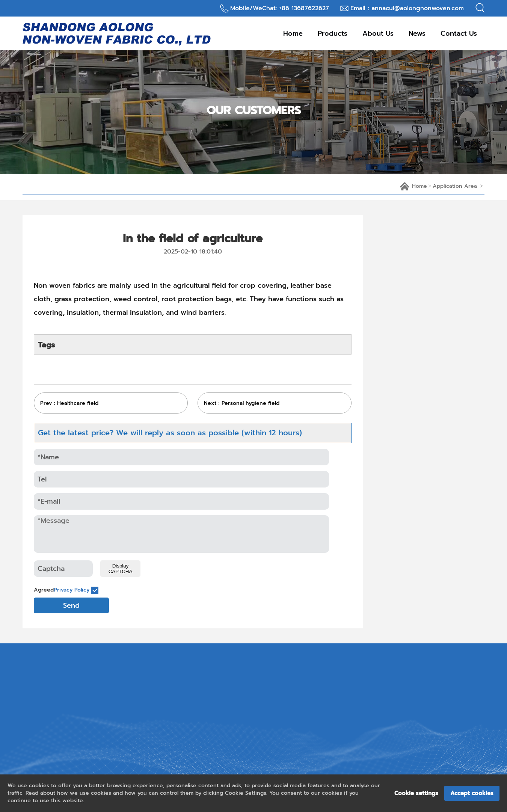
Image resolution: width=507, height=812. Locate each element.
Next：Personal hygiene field (242, 403)
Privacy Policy (72, 590)
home (419, 186)
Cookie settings (416, 793)
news (417, 33)
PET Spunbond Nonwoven (429, 589)
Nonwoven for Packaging (427, 491)
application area (455, 186)
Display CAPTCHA (121, 569)
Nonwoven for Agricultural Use (430, 556)
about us (378, 33)
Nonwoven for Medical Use (430, 524)
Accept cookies (472, 793)
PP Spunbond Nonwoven (426, 458)
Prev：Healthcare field (69, 403)
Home (293, 33)
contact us (459, 33)
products (333, 33)
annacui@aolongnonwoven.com (418, 8)
